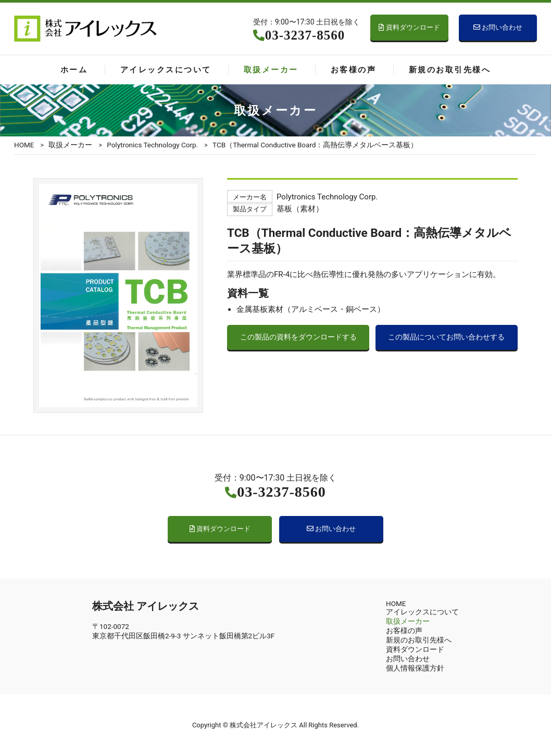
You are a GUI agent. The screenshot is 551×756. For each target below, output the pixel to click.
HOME (24, 145)
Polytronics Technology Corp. (152, 145)
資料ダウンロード (409, 27)
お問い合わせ (498, 27)
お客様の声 (353, 70)
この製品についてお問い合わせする (446, 337)
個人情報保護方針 (415, 668)
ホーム (74, 70)
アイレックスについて (166, 70)
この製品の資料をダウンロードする (298, 337)
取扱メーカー (271, 70)
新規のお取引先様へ (450, 70)
